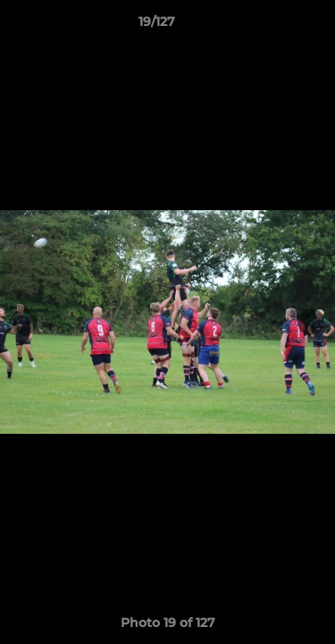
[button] (271, 26)
